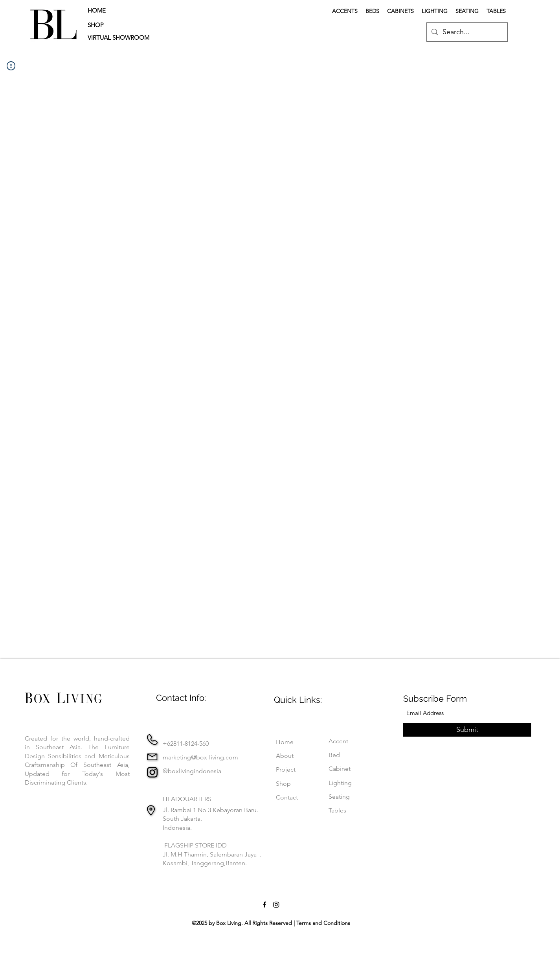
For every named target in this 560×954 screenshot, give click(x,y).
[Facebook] (264, 904)
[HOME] (112, 10)
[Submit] (467, 730)
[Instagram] (276, 904)
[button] (121, 38)
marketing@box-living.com (200, 757)
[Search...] (467, 32)
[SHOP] (112, 25)
